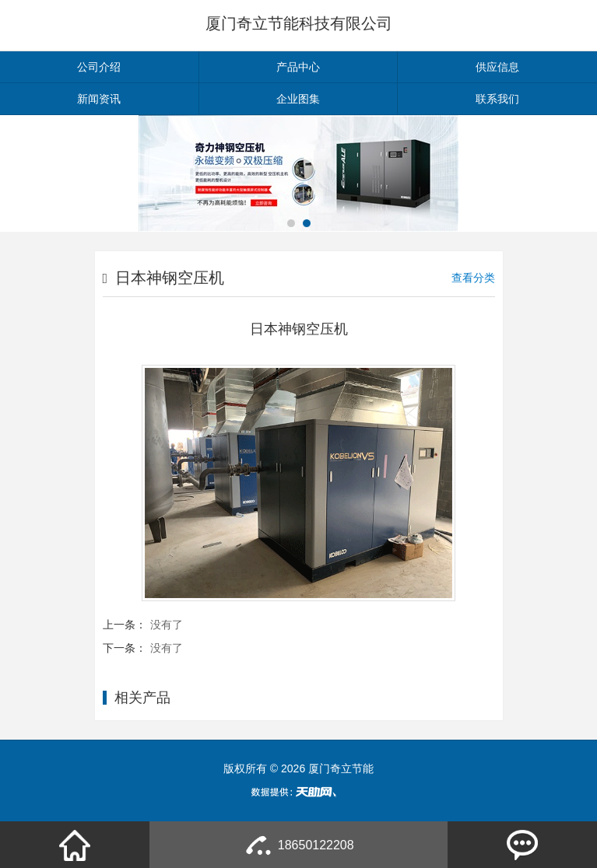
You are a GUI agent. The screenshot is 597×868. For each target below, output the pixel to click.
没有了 (167, 625)
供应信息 (497, 67)
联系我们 (497, 99)
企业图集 (298, 99)
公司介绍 (99, 67)
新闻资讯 (99, 99)
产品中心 (298, 67)
